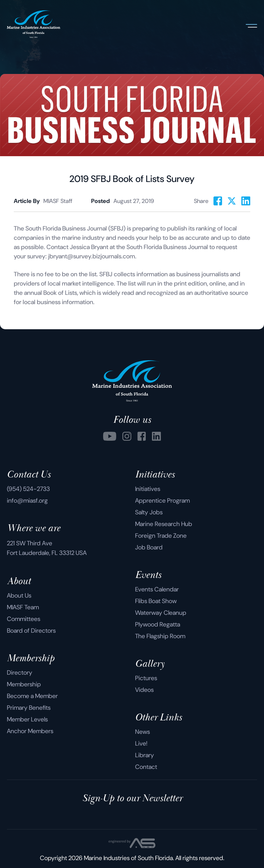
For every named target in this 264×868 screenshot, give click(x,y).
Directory (20, 673)
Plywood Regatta (158, 624)
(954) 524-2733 (28, 489)
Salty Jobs (149, 512)
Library (145, 755)
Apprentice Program (162, 501)
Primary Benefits (29, 708)
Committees (24, 619)
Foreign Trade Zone (161, 536)
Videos (144, 690)
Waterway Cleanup (161, 613)
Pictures (146, 678)
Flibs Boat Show (156, 601)
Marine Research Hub (164, 524)
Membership (24, 684)
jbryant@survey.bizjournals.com (92, 256)
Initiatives (148, 489)
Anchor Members (30, 731)
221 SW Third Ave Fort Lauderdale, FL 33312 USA (47, 548)
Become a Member (32, 696)
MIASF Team (23, 607)
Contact (146, 767)
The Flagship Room (160, 636)
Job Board (149, 547)
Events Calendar (157, 589)
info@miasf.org (27, 501)
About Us (19, 596)
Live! (141, 743)
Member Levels (27, 719)
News (142, 732)
